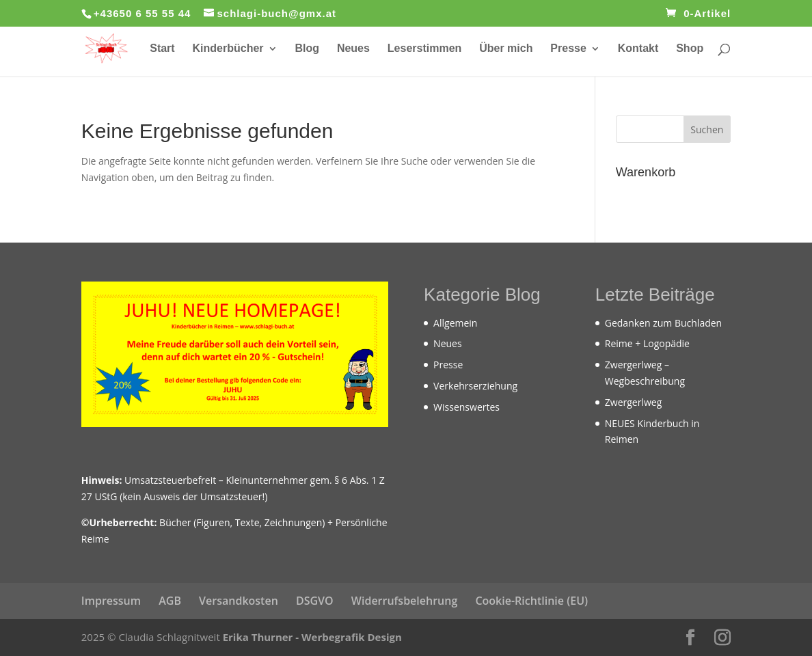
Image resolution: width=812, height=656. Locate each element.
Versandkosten (239, 601)
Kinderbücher (228, 49)
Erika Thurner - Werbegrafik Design (312, 637)
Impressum (111, 601)
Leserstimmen (425, 49)
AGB (170, 601)
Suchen (707, 129)
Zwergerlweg (633, 402)
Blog (307, 49)
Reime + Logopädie (647, 343)
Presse (568, 49)
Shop (690, 49)
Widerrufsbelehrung (404, 601)
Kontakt (638, 49)
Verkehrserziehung (475, 386)
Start (162, 49)
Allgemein (455, 323)
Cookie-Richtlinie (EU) (531, 601)
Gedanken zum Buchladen (663, 323)
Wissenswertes (466, 407)
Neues (353, 49)
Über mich (506, 49)
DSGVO (315, 601)
